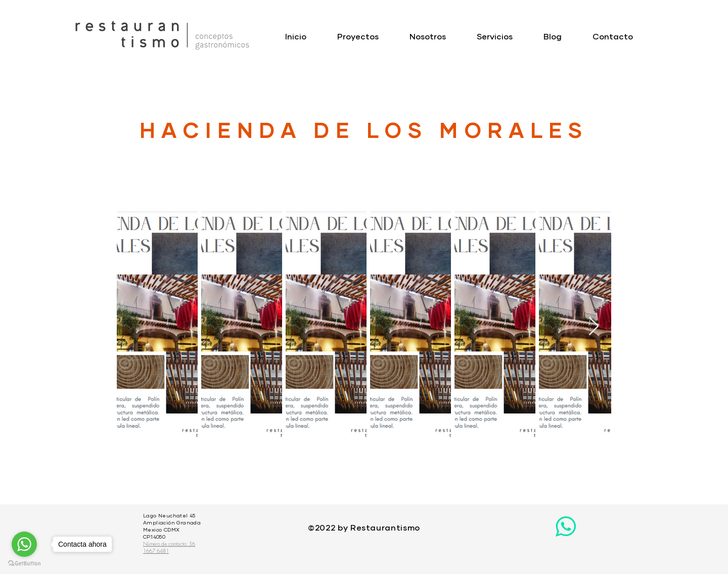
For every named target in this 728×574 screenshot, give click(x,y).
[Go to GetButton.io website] (24, 564)
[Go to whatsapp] (24, 544)
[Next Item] (594, 327)
